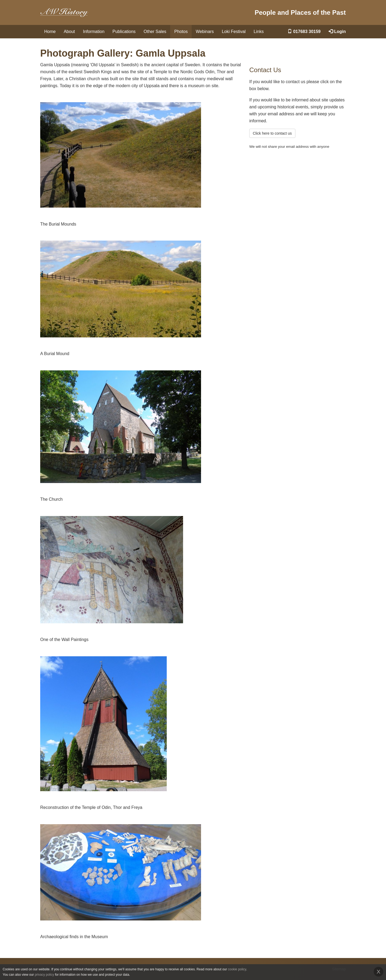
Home (50, 32)
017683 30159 (304, 32)
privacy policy (44, 975)
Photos (181, 32)
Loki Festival (234, 32)
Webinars (205, 32)
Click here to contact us (272, 133)
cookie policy (237, 969)
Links (259, 32)
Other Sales (155, 32)
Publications (124, 32)
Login (337, 32)
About (69, 32)
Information (94, 32)
